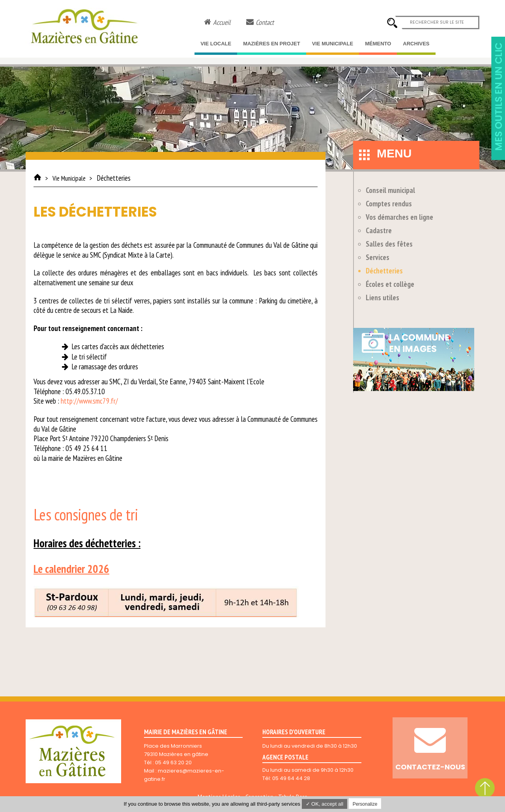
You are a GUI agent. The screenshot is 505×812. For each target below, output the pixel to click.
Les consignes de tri (86, 515)
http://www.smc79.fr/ (89, 401)
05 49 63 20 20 (173, 762)
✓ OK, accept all (325, 804)
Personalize (365, 804)
